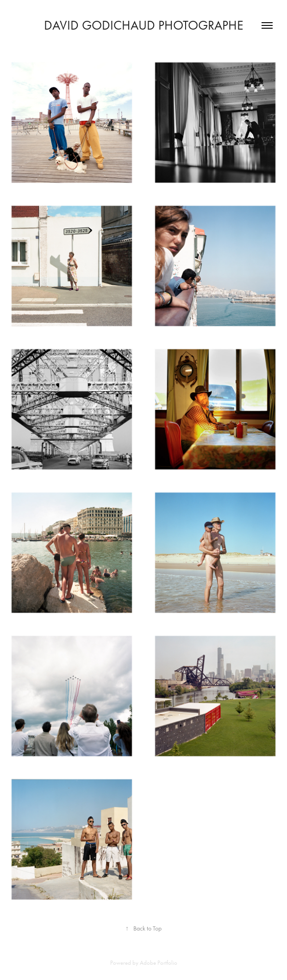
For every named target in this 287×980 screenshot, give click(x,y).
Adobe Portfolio (159, 963)
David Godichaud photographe (144, 25)
